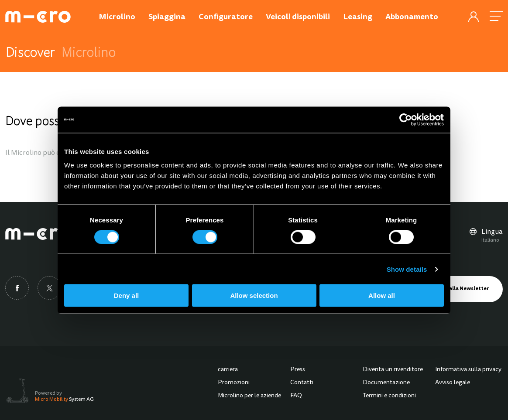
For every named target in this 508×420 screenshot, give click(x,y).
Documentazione (386, 383)
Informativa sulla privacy (468, 370)
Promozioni (234, 383)
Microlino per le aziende (249, 396)
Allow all (382, 295)
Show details (407, 269)
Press (298, 370)
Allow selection (254, 295)
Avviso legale (453, 383)
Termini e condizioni (389, 396)
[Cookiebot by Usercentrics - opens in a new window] (406, 120)
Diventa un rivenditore (393, 370)
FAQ (296, 396)
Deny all (127, 295)
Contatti (302, 383)
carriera (228, 370)
